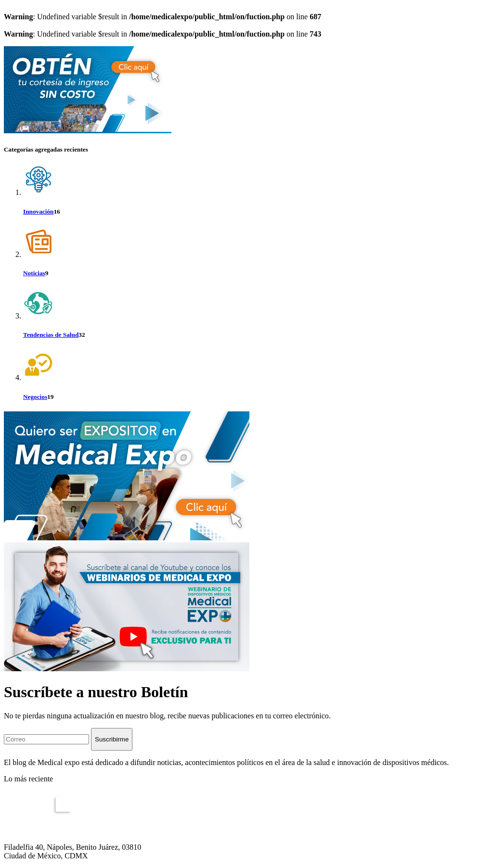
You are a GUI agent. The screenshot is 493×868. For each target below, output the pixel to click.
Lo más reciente (28, 779)
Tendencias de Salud (51, 335)
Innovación (38, 211)
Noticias (34, 273)
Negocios (35, 397)
